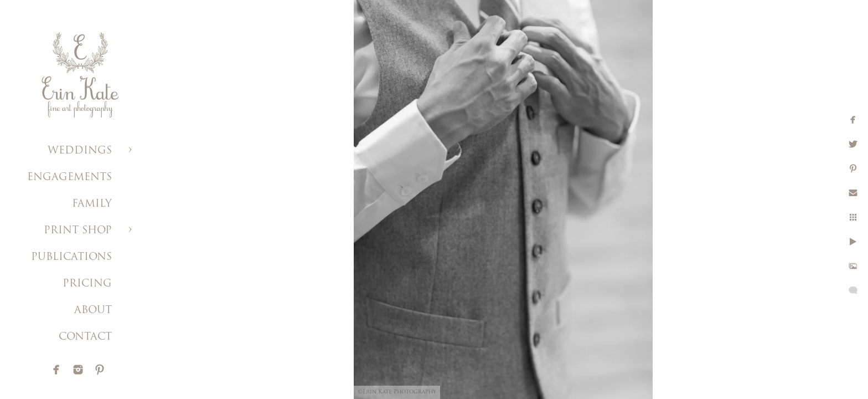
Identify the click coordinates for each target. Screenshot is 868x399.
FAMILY (92, 204)
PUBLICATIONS (71, 257)
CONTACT (85, 337)
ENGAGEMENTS (69, 178)
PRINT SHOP (78, 231)
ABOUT (93, 311)
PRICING (87, 284)
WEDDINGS (80, 151)
